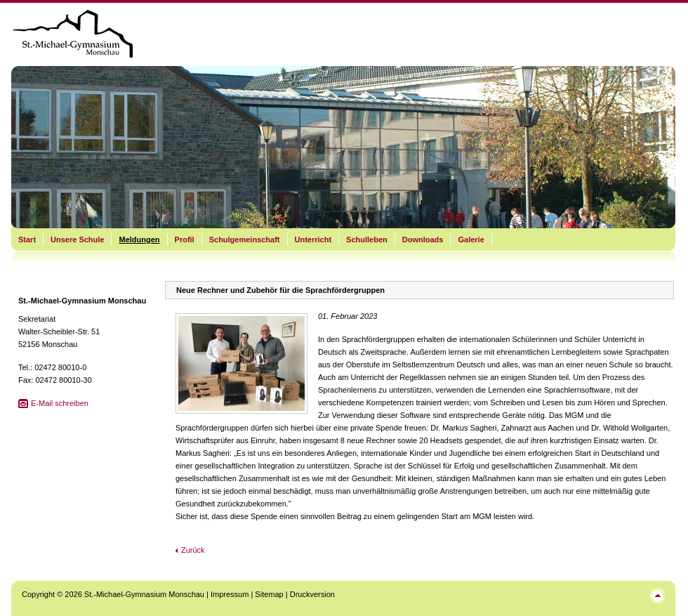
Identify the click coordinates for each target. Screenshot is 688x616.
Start (27, 240)
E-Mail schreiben (60, 403)
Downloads (423, 240)
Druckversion (312, 594)
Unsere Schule (77, 240)
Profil (185, 240)
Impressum (230, 594)
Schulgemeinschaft (245, 240)
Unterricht (313, 240)
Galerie (471, 240)
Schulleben (367, 240)
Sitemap (269, 594)
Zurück (193, 550)
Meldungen (139, 240)
